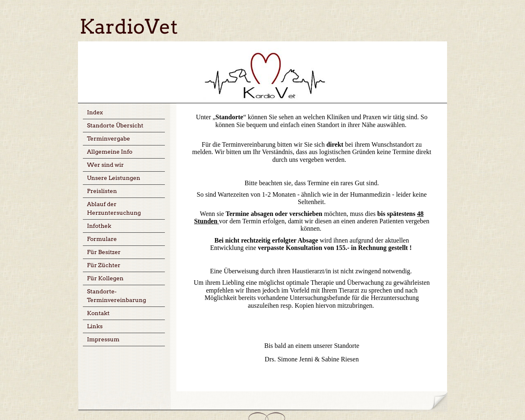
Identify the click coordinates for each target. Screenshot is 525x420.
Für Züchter (104, 265)
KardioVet (129, 27)
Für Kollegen (105, 278)
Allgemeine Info (110, 152)
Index (95, 112)
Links (95, 326)
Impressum (103, 339)
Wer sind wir (105, 165)
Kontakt (98, 313)
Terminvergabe (108, 138)
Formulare (102, 239)
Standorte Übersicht (115, 125)
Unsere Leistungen (114, 178)
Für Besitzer (104, 252)
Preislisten (102, 191)
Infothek (99, 226)
